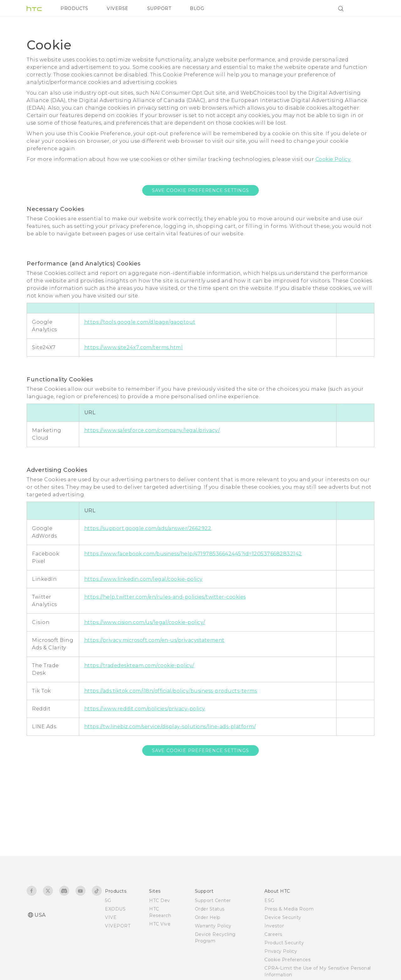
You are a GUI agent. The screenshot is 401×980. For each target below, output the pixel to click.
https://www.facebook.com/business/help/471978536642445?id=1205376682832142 (193, 554)
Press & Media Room (289, 909)
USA (40, 915)
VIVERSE (118, 8)
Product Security (284, 943)
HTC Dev (160, 900)
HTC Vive (160, 924)
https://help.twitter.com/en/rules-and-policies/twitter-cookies (165, 597)
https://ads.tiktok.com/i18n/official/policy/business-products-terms (171, 691)
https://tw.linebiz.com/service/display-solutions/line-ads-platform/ (170, 727)
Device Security (283, 917)
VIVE (111, 917)
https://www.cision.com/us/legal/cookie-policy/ (145, 622)
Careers (273, 934)
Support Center (213, 900)
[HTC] (34, 8)
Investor (274, 926)
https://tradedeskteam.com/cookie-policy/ (139, 665)
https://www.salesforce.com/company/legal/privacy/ (152, 430)
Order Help (208, 917)
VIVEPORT (118, 926)
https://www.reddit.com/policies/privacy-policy (145, 709)
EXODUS (115, 909)
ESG (269, 900)
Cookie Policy (333, 159)
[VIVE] (366, 8)
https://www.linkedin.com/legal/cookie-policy (143, 579)
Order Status (210, 909)
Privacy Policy (281, 951)
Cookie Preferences (287, 960)
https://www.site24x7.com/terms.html (134, 347)
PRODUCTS (74, 8)
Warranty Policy (213, 926)
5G (108, 900)
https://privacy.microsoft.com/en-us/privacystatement (154, 640)
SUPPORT (159, 8)
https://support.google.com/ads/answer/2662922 (148, 528)
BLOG (197, 8)
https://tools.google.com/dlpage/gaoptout (140, 322)
